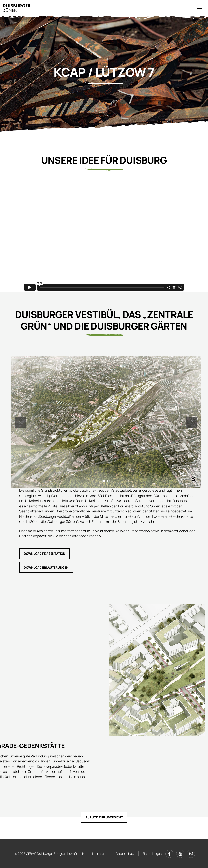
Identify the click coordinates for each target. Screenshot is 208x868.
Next (191, 422)
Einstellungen (152, 854)
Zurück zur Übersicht (104, 817)
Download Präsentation (44, 554)
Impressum (100, 854)
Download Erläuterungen (46, 567)
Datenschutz (125, 854)
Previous (21, 422)
